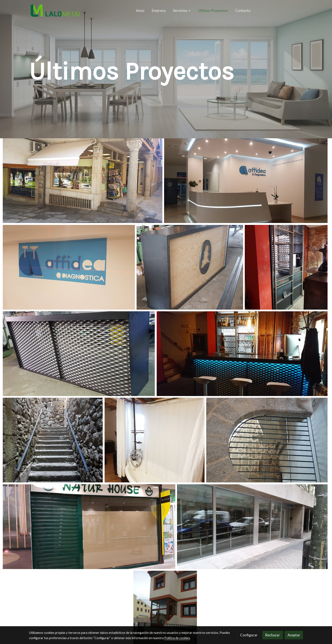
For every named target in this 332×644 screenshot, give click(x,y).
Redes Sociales (44, 98)
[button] (182, 10)
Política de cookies (177, 638)
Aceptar (294, 635)
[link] (56, 10)
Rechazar (273, 635)
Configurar (249, 635)
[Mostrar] (83, 181)
